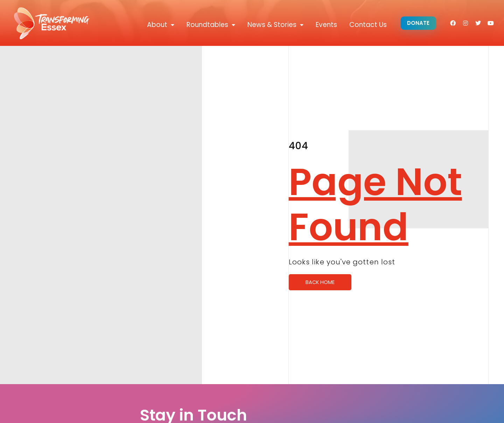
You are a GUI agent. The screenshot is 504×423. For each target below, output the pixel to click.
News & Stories (274, 25)
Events (325, 25)
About (159, 25)
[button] (418, 23)
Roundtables (209, 25)
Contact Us (367, 25)
